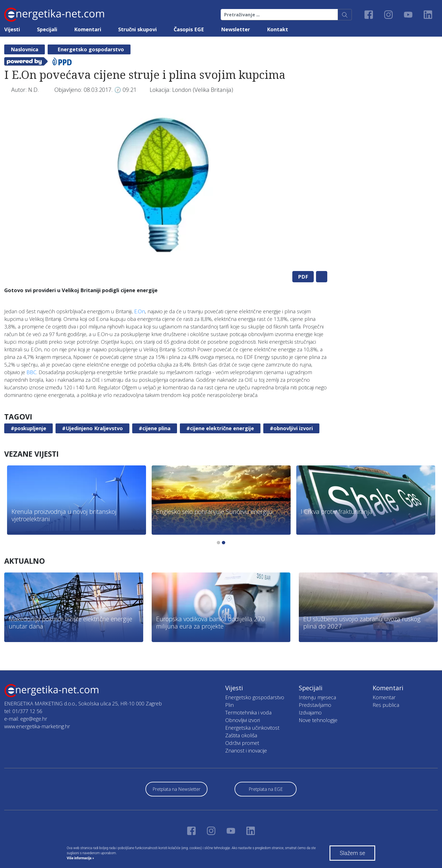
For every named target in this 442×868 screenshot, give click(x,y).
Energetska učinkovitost (252, 728)
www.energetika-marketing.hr (37, 726)
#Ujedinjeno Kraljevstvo (92, 428)
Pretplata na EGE (266, 789)
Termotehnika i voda (248, 712)
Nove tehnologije (318, 720)
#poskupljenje (28, 428)
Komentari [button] (88, 29)
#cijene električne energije (220, 428)
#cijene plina (155, 428)
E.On (140, 311)
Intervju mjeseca (317, 697)
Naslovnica (25, 49)
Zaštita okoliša (241, 735)
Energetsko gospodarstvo (91, 49)
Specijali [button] (47, 29)
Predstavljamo (315, 705)
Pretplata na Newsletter (176, 789)
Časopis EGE (189, 29)
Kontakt (278, 29)
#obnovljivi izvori (291, 428)
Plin (229, 705)
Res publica (386, 705)
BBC (31, 372)
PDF (303, 277)
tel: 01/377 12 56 (23, 711)
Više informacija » (80, 858)
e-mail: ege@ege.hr (26, 719)
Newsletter (236, 29)
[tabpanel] (166, 186)
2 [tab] (224, 543)
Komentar (384, 697)
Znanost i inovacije (246, 751)
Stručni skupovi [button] (137, 29)
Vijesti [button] (12, 29)
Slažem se (352, 853)
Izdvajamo (310, 712)
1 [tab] (218, 543)
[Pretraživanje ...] (279, 15)
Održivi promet (242, 743)
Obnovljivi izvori (243, 720)
